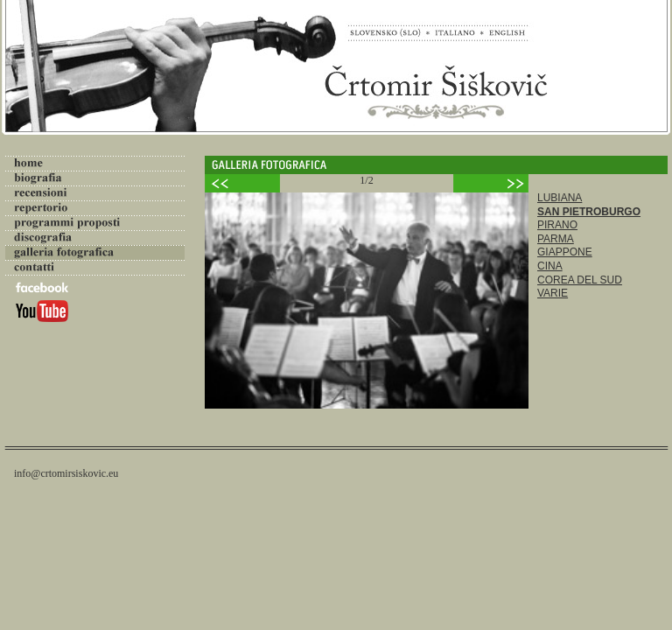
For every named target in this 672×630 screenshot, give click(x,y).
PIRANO (557, 225)
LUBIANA (560, 198)
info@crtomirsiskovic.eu (66, 473)
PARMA (556, 239)
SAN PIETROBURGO (589, 212)
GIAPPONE (565, 252)
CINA (550, 266)
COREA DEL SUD (580, 280)
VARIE (553, 293)
